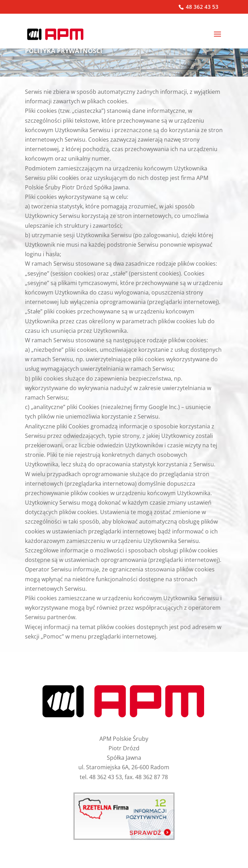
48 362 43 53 (201, 7)
